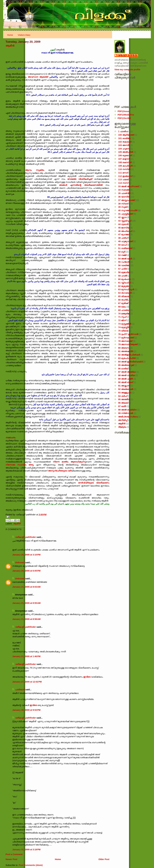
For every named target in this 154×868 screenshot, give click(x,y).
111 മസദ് (123, 173)
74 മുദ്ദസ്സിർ (124, 327)
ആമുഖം (122, 427)
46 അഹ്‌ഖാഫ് (125, 231)
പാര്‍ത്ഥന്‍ (20, 690)
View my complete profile (127, 70)
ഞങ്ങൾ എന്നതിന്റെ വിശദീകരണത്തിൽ (82, 185)
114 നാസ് (123, 183)
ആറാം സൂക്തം (35, 170)
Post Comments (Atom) (31, 865)
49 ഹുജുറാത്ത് (125, 241)
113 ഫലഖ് (123, 179)
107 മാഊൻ (124, 159)
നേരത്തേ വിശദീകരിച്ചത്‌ (81, 179)
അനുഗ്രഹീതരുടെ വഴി (60, 471)
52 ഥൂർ (122, 252)
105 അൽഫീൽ (126, 152)
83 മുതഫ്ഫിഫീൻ (127, 358)
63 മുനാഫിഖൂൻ (126, 289)
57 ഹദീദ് (122, 269)
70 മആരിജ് (124, 314)
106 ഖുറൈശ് (125, 155)
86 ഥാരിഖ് (123, 369)
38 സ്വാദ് (123, 204)
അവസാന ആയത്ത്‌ (38, 77)
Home (10, 35)
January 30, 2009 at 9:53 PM (26, 710)
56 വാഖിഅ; (124, 265)
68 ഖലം (122, 307)
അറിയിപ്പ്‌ (123, 420)
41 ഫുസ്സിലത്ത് (125, 214)
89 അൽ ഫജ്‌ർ (126, 379)
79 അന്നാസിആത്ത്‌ (128, 344)
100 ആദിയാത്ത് (126, 135)
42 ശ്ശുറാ (122, 217)
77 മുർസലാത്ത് (126, 338)
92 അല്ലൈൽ (126, 389)
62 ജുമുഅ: (124, 286)
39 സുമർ (123, 207)
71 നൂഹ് (122, 317)
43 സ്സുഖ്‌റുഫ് (125, 221)
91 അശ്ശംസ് (124, 386)
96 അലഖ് (123, 403)
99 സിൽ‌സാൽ (126, 413)
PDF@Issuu (124, 111)
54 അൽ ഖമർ (125, 259)
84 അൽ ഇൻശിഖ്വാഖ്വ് (130, 362)
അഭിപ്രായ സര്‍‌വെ (128, 417)
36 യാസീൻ (124, 197)
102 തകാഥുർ (125, 142)
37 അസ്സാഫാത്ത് (126, 200)
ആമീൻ (10, 46)
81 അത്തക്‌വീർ (126, 351)
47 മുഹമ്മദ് (124, 234)
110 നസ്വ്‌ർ (124, 169)
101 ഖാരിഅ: (125, 138)
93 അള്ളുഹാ (125, 393)
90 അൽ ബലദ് (126, 382)
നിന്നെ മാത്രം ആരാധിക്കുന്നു (69, 462)
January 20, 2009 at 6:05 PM (26, 571)
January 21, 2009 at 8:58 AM (26, 619)
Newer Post (11, 859)
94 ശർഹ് (123, 396)
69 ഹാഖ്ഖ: (124, 310)
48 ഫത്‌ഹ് (123, 238)
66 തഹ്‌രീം (123, 300)
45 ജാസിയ (124, 228)
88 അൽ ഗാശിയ (126, 375)
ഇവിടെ (87, 677)
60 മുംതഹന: (125, 279)
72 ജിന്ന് (122, 320)
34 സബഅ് (124, 190)
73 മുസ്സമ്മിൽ (125, 324)
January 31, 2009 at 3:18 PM (26, 850)
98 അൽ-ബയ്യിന (127, 410)
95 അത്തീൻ (124, 399)
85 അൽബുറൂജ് (126, 365)
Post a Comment (14, 854)
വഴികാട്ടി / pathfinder (25, 537)
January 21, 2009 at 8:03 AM (26, 587)
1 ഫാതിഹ (123, 131)
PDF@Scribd (124, 118)
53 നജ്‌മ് (122, 255)
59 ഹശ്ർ (123, 276)
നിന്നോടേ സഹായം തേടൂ (21, 465)
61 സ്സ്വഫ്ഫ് (124, 283)
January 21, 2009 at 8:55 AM (26, 603)
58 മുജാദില (124, 272)
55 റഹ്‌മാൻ (124, 262)
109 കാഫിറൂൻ (125, 166)
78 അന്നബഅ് (125, 341)
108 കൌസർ (125, 162)
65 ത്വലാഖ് (124, 296)
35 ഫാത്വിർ (124, 193)
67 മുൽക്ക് (123, 303)
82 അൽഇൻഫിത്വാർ (129, 355)
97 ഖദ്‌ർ (122, 406)
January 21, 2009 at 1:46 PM (26, 656)
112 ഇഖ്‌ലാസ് (125, 176)
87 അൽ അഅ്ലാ (127, 372)
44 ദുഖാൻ (123, 224)
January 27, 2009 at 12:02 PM (27, 682)
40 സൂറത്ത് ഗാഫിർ (128, 210)
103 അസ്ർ (124, 145)
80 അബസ (124, 348)
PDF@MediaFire (126, 115)
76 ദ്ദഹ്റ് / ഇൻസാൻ (128, 334)
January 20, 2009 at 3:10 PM (26, 555)
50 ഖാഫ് (122, 245)
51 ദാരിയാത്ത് (125, 248)
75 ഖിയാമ (123, 331)
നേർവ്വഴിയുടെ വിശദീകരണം (94, 483)
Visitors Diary (24, 35)
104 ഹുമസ (124, 149)
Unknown (20, 562)
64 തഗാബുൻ (125, 293)
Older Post (104, 859)
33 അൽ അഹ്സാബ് (128, 186)
